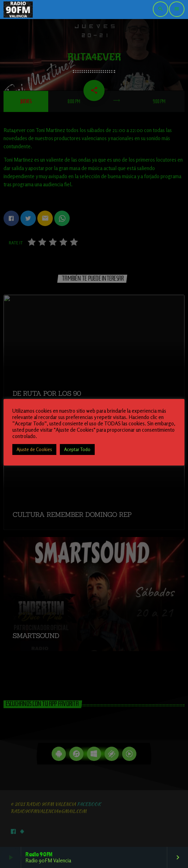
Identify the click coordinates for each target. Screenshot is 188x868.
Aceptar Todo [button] (77, 449)
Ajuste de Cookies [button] (34, 449)
